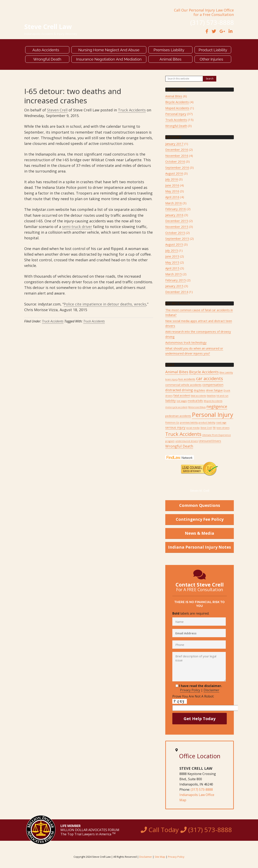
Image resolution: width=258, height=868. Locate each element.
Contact (139, 11)
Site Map (160, 857)
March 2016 (174, 203)
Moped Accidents (177, 108)
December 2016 (177, 150)
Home (30, 11)
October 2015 (175, 233)
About (43, 11)
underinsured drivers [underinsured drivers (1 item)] (187, 441)
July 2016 (172, 179)
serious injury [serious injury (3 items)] (175, 427)
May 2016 (172, 191)
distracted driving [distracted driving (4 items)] (179, 390)
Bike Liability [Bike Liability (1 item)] (226, 372)
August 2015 (174, 244)
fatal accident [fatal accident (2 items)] (182, 395)
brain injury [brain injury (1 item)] (171, 379)
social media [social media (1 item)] (193, 428)
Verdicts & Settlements (88, 11)
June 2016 (172, 185)
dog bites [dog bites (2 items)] (199, 390)
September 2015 (177, 238)
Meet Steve (59, 11)
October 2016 (175, 161)
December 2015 (177, 221)
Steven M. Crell (200, 491)
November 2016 (177, 156)
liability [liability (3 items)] (171, 401)
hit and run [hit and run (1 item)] (222, 396)
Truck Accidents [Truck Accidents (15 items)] (183, 434)
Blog (127, 11)
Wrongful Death (176, 126)
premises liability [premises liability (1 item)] (189, 422)
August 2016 (174, 173)
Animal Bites (174, 96)
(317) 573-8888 (202, 790)
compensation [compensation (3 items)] (213, 385)
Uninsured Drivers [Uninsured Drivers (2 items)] (210, 441)
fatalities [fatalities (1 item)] (211, 396)
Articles (114, 11)
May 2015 (172, 262)
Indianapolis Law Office (197, 795)
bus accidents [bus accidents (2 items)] (187, 379)
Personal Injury (176, 114)
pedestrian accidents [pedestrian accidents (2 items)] (178, 416)
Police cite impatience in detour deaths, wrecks (105, 304)
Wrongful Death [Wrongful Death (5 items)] (179, 446)
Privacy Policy (190, 690)
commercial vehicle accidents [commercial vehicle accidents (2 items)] (183, 385)
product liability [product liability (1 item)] (207, 422)
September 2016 (177, 167)
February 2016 (176, 209)
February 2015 (176, 280)
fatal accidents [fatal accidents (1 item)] (198, 396)
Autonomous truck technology (186, 342)
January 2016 (174, 215)
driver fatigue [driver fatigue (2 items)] (214, 390)
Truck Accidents (132, 110)
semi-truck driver (77, 227)
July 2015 (172, 250)
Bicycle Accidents (177, 102)
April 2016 (172, 197)
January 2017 (174, 144)
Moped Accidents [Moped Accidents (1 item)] (213, 401)
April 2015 (172, 268)
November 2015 (177, 227)
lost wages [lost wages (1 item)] (182, 401)
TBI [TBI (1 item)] (214, 428)
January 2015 (174, 286)
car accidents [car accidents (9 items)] (210, 378)
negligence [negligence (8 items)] (217, 406)
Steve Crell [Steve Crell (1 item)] (206, 428)
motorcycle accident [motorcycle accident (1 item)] (176, 407)
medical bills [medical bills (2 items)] (195, 401)
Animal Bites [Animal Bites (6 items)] (177, 372)
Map (183, 800)
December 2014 (177, 292)
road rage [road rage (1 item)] (221, 422)
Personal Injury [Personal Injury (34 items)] (213, 415)
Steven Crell (57, 110)
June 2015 (172, 256)
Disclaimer (211, 690)
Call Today (186, 830)
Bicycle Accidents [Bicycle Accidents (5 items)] (204, 372)
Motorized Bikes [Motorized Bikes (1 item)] (197, 407)
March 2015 (174, 274)
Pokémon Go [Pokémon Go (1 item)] (172, 422)
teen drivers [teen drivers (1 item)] (223, 428)
